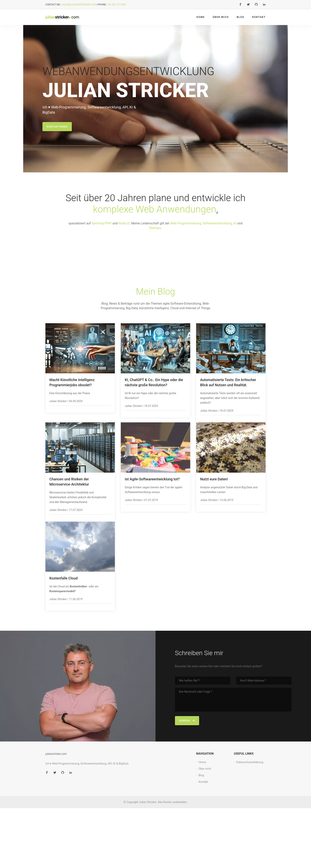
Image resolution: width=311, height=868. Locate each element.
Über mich (221, 17)
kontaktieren (57, 128)
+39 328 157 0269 (117, 5)
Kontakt (259, 17)
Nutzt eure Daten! (214, 481)
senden (187, 722)
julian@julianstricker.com (79, 5)
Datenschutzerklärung (250, 764)
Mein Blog (156, 293)
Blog (240, 17)
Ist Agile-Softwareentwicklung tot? (152, 481)
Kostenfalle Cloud (63, 580)
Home (201, 17)
